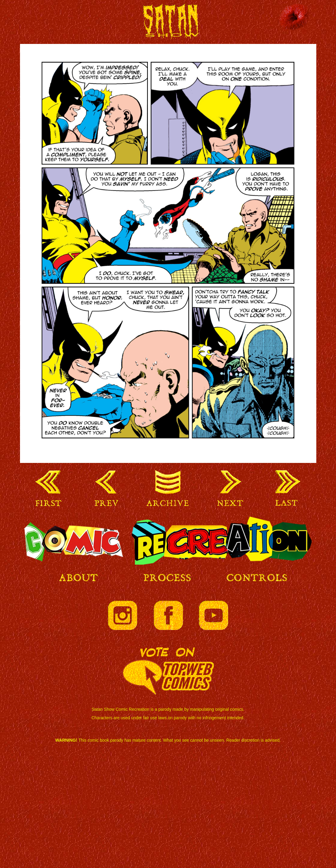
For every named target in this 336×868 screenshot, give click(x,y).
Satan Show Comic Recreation (168, 23)
